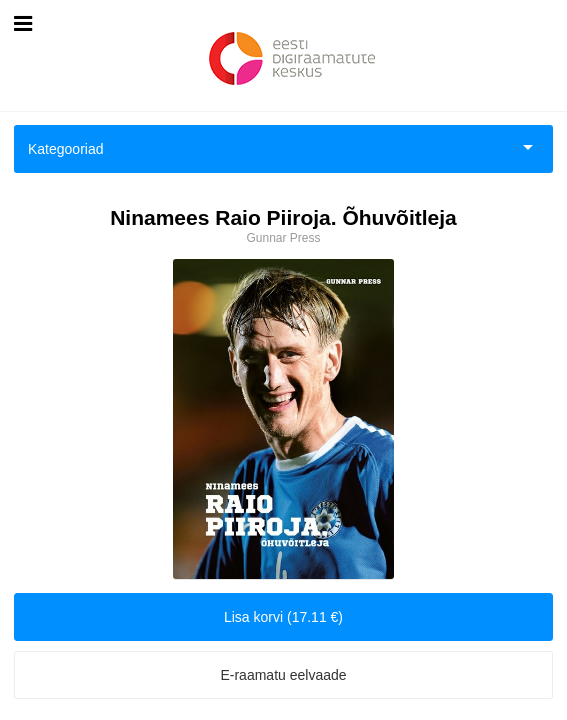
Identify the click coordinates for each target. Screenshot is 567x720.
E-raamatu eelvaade (283, 675)
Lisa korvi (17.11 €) (283, 617)
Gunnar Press (283, 238)
